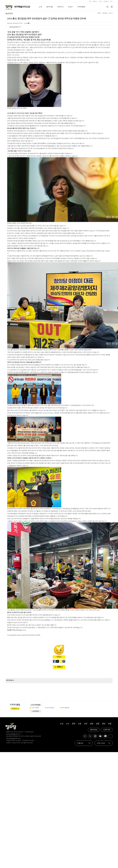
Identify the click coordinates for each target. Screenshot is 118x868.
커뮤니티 (60, 7)
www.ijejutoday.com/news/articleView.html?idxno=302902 (24, 635)
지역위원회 (81, 7)
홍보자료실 (94, 730)
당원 (92, 724)
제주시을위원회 (66, 708)
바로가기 (15, 709)
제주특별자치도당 (22, 7)
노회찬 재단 (107, 730)
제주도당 (10, 23)
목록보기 (60, 667)
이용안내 (95, 1)
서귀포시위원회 (35, 708)
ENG (112, 1)
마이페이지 (106, 1)
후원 (110, 724)
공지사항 (50, 7)
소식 (67, 724)
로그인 (100, 1)
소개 (40, 7)
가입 (90, 1)
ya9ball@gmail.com (20, 630)
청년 (104, 724)
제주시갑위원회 (50, 708)
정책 (73, 724)
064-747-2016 (16, 741)
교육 (86, 724)
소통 (79, 724)
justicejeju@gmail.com (14, 734)
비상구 (70, 7)
